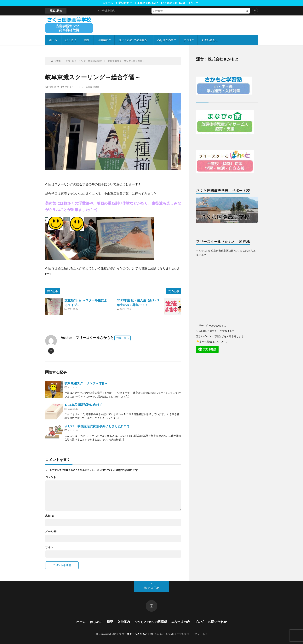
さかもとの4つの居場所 (133, 40)
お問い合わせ (210, 40)
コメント (51, 477)
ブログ (188, 40)
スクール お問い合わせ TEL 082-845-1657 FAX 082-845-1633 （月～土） (152, 3)
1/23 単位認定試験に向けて (83, 405)
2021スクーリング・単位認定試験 (82, 87)
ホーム (53, 40)
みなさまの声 (165, 40)
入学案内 (103, 40)
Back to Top (152, 587)
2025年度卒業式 (109, 11)
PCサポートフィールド (194, 634)
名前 (50, 516)
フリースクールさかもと (133, 634)
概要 (87, 40)
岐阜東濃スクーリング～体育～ (86, 383)
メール (51, 531)
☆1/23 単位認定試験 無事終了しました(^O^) (97, 426)
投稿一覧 (122, 338)
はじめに (71, 40)
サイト (49, 547)
